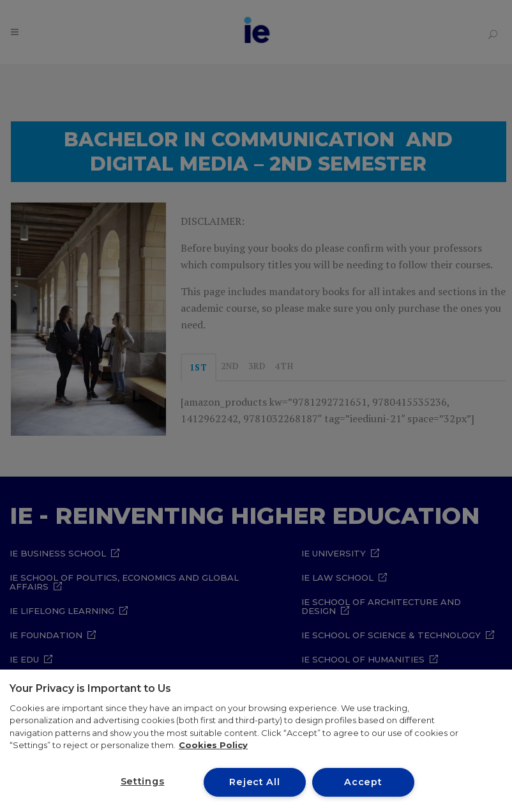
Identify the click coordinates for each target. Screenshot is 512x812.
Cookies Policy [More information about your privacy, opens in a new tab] (213, 745)
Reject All (254, 782)
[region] (256, 741)
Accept (363, 782)
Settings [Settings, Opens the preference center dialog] (143, 781)
